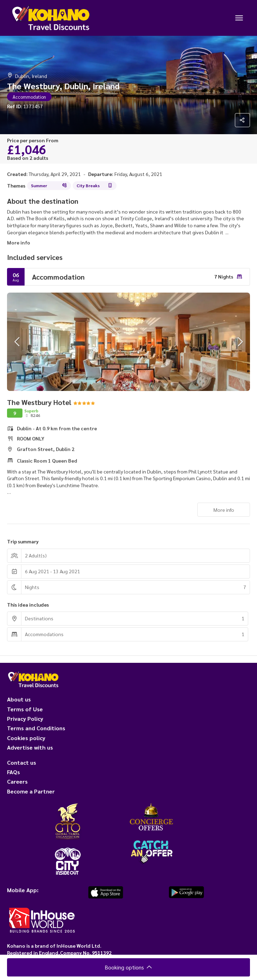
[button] (18, 342)
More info (19, 242)
